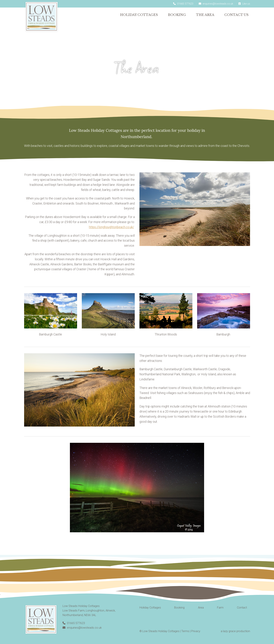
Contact (242, 608)
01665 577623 (74, 623)
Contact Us (236, 15)
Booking (177, 15)
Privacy (196, 631)
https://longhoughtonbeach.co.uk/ (111, 227)
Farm (220, 608)
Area (201, 608)
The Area (205, 15)
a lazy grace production (235, 631)
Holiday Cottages (139, 15)
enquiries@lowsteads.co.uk (82, 628)
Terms (185, 631)
